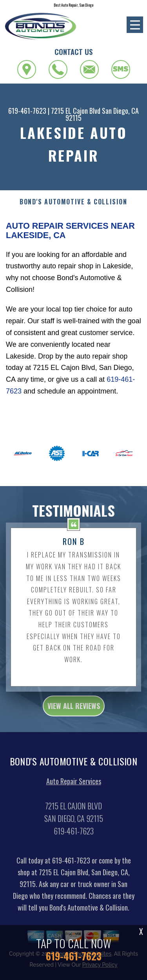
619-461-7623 (27, 111)
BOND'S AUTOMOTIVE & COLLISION (73, 202)
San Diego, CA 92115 (102, 114)
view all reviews (74, 714)
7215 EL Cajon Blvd (76, 111)
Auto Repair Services (74, 789)
